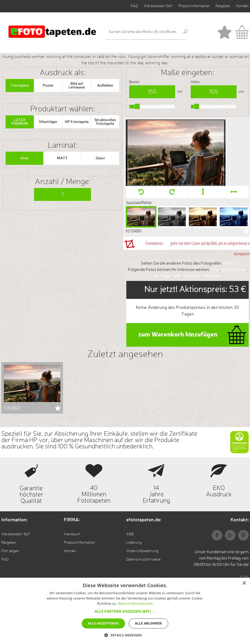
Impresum (72, 534)
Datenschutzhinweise (143, 559)
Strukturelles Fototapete (105, 122)
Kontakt (242, 6)
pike (177, 276)
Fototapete (20, 86)
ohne (24, 158)
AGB (130, 534)
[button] (125, 611)
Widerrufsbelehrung (142, 551)
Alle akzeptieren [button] (103, 623)
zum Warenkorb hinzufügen (178, 335)
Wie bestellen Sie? (158, 6)
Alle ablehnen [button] (148, 623)
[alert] (125, 611)
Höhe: (195, 82)
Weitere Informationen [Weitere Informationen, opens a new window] (135, 604)
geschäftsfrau (234, 270)
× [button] (244, 583)
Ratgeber (223, 6)
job (157, 276)
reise (215, 270)
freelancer (192, 276)
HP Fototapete (77, 122)
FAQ (134, 6)
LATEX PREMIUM (20, 122)
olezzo (228, 264)
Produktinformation (194, 6)
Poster (48, 86)
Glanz (100, 158)
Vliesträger (48, 122)
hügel (167, 276)
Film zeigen (10, 551)
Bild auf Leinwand (77, 86)
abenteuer (212, 276)
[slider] (137, 106)
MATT (62, 158)
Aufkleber (105, 86)
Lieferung (134, 543)
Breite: (134, 82)
